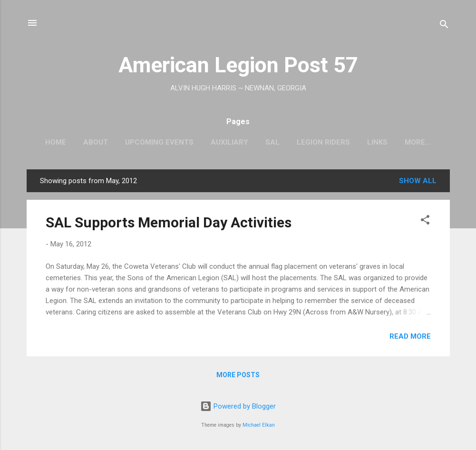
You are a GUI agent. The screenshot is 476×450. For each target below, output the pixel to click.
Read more (410, 336)
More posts (238, 375)
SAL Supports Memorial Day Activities (169, 222)
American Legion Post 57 (238, 65)
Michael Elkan (259, 425)
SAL (272, 142)
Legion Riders (323, 142)
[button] (425, 221)
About (96, 142)
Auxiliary (229, 142)
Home (56, 142)
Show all (418, 181)
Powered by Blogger (238, 406)
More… (418, 142)
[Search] (444, 26)
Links (377, 142)
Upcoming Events (159, 142)
